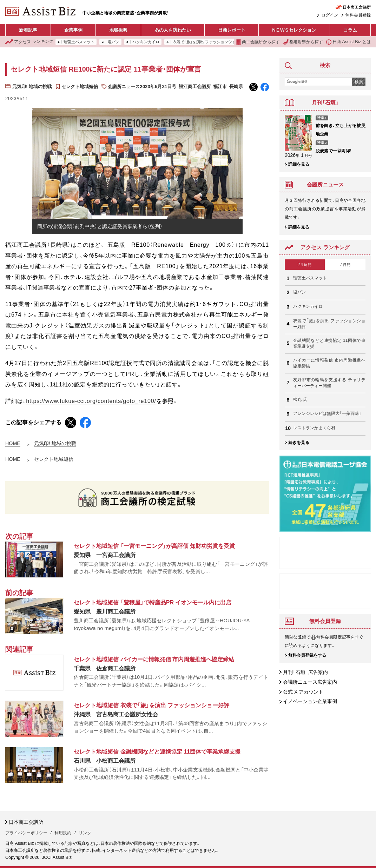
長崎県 (236, 87)
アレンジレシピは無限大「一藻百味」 (327, 413)
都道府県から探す (303, 42)
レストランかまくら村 (314, 428)
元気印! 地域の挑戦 (32, 87)
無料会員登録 (358, 15)
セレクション (294, 30)
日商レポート (232, 30)
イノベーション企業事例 (310, 702)
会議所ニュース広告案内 (310, 682)
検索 (359, 82)
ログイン (330, 15)
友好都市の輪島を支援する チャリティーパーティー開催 (329, 383)
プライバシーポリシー (26, 833)
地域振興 (118, 30)
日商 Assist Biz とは (348, 42)
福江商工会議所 (195, 87)
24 (305, 265)
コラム (350, 30)
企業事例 (73, 30)
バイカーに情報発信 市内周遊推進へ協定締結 (329, 363)
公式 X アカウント (303, 692)
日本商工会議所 (26, 822)
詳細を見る (299, 164)
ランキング (29, 42)
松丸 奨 (300, 399)
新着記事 (28, 30)
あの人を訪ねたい (173, 30)
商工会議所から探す (258, 42)
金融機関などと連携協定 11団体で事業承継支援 (329, 344)
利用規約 (63, 833)
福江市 (220, 87)
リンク (85, 833)
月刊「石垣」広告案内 (305, 672)
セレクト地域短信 (80, 87)
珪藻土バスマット (79, 42)
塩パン (114, 42)
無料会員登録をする (307, 655)
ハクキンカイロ (146, 42)
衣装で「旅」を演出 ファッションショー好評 (210, 42)
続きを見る (299, 443)
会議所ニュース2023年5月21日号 (142, 87)
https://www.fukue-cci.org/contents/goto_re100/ (91, 401)
